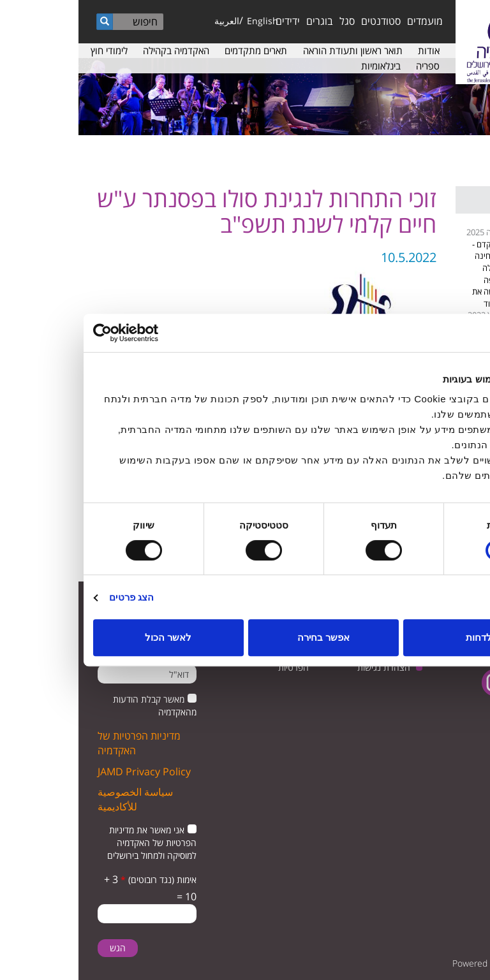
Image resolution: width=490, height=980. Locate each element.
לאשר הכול (90, 637)
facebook (457, 683)
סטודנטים (302, 21)
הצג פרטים (53, 597)
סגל (269, 21)
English (184, 21)
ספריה (349, 66)
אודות (350, 50)
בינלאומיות (302, 66)
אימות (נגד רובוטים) (80, 880)
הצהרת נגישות (305, 667)
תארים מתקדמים (177, 50)
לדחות (400, 637)
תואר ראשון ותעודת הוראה (274, 50)
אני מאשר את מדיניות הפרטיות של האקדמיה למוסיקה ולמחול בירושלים (73, 843)
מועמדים (346, 21)
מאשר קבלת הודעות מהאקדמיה (76, 706)
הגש (39, 948)
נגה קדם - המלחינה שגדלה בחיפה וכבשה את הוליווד (410, 274)
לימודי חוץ (31, 50)
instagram (417, 683)
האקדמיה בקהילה (98, 50)
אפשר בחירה (245, 637)
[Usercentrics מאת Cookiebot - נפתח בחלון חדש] (71, 333)
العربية (148, 21)
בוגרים (241, 21)
